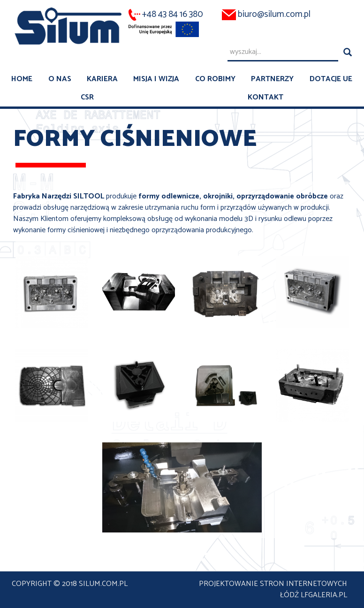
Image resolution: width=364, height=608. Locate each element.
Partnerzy (272, 79)
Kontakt (265, 97)
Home (22, 79)
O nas (60, 79)
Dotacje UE (331, 79)
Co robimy (215, 79)
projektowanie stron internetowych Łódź (273, 589)
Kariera (102, 79)
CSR (87, 97)
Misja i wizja (156, 79)
